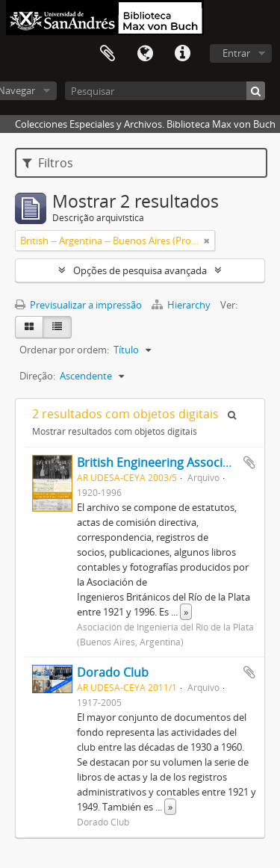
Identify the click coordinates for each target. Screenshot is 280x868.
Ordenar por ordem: (64, 350)
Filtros (48, 163)
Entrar (236, 53)
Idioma (145, 54)
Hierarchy (182, 305)
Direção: (37, 376)
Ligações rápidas (182, 54)
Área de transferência (108, 54)
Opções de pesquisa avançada (140, 270)
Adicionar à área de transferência (249, 462)
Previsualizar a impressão (78, 305)
